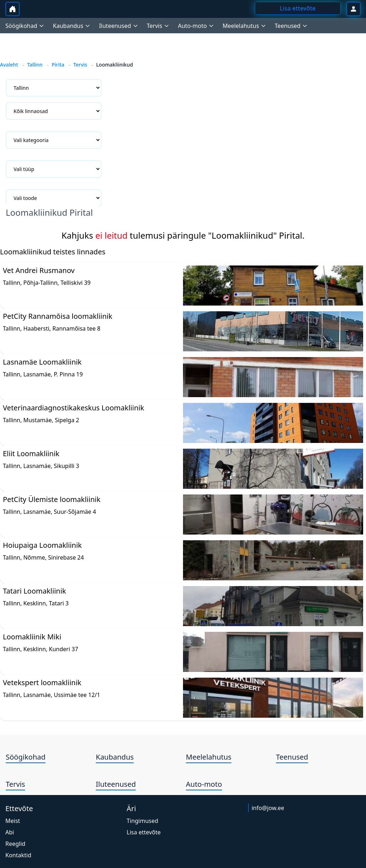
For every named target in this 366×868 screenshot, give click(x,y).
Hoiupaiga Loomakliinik (42, 545)
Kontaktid (18, 855)
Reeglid (15, 844)
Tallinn (35, 65)
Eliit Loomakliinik (31, 453)
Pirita (58, 65)
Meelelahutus (209, 757)
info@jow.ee (268, 808)
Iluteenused (116, 784)
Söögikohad (26, 757)
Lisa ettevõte (144, 832)
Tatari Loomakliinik (34, 591)
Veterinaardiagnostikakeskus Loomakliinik (73, 408)
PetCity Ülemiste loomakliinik (52, 499)
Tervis (80, 65)
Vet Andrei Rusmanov (39, 270)
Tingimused (142, 821)
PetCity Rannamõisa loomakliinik (58, 316)
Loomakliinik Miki (32, 637)
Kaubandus (115, 757)
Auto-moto (204, 784)
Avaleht (9, 65)
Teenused (292, 757)
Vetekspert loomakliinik (42, 682)
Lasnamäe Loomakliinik (42, 362)
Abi (10, 832)
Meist (13, 821)
